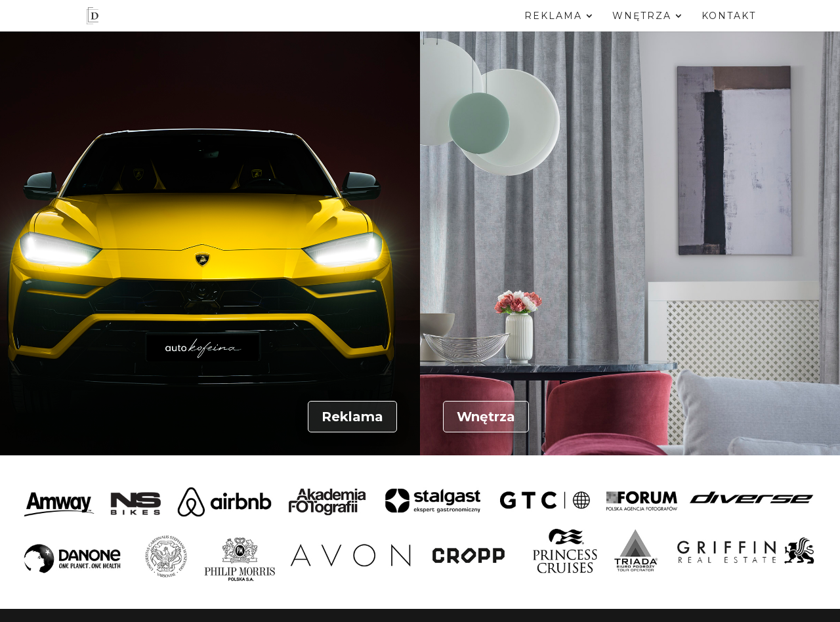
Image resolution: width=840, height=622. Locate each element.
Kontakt (729, 16)
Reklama (553, 16)
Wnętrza (642, 16)
